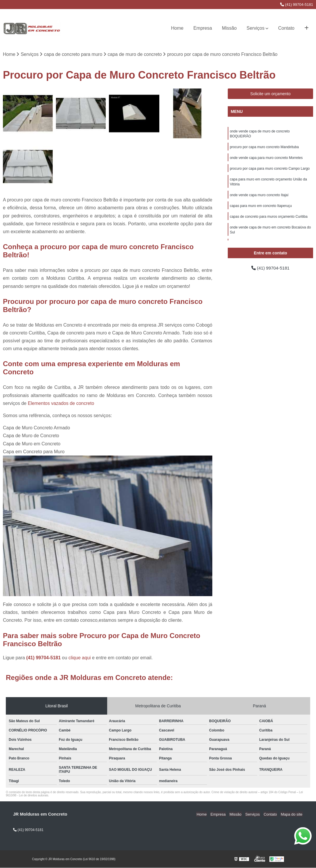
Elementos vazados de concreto (61, 404)
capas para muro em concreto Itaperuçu (261, 208)
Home (177, 28)
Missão (229, 28)
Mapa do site (292, 815)
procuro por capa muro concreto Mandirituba (264, 148)
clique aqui (80, 658)
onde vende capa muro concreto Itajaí (259, 197)
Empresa (203, 28)
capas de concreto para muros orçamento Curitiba (269, 219)
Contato (286, 28)
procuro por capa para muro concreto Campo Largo (270, 170)
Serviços (256, 28)
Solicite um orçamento (270, 94)
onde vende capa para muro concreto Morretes (266, 159)
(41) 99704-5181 (297, 5)
